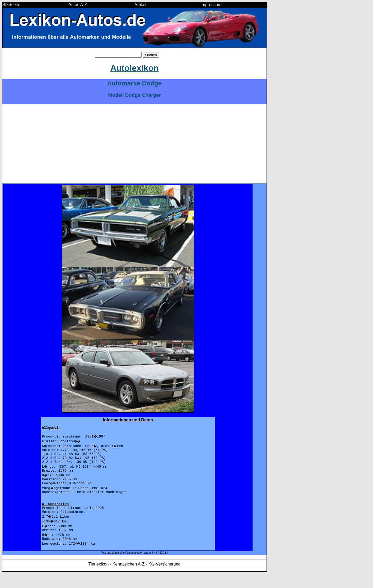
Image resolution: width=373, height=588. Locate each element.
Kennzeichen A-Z (129, 578)
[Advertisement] (134, 144)
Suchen (151, 55)
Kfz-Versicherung (165, 578)
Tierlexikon (99, 578)
